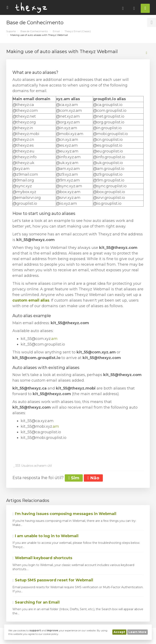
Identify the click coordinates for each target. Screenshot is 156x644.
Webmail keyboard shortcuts (42, 558)
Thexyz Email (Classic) (78, 31)
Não (93, 478)
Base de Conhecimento (34, 31)
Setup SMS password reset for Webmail (53, 580)
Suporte (11, 31)
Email (56, 31)
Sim (74, 478)
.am (54, 339)
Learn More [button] (137, 632)
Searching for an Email (36, 602)
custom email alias (31, 300)
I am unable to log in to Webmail (45, 536)
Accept (119, 632)
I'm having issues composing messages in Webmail (64, 514)
